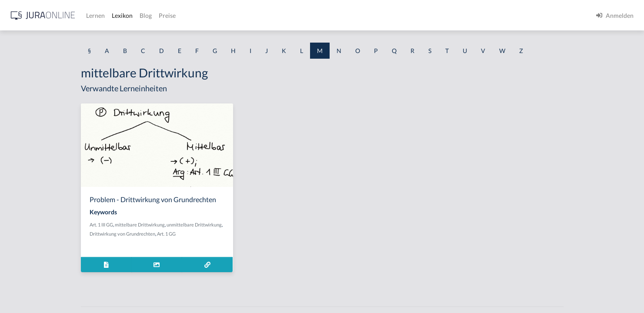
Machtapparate (28, 92)
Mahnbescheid (27, 112)
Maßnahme (22, 171)
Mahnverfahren (28, 151)
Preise (306, 15)
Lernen (235, 15)
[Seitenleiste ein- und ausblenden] (125, 13)
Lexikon (261, 15)
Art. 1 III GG (171, 225)
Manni (16, 249)
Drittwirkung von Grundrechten (192, 234)
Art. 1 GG (236, 234)
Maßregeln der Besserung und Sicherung (62, 268)
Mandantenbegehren (35, 190)
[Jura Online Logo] (182, 15)
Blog (285, 15)
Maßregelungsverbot (35, 288)
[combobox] (70, 42)
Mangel (17, 210)
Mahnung (20, 132)
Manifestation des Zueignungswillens (57, 229)
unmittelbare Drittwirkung (264, 225)
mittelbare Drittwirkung (209, 225)
